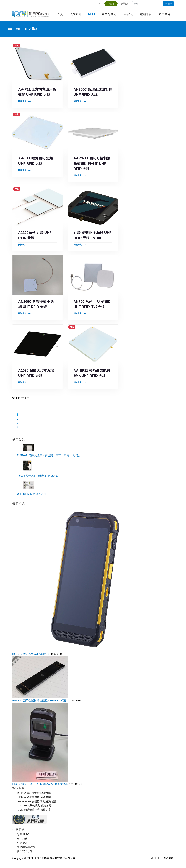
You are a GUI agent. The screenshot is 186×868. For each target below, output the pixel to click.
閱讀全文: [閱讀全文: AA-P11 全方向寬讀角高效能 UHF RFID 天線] (23, 101)
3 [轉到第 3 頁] (18, 423)
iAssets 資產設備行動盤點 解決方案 (38, 476)
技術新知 (76, 14)
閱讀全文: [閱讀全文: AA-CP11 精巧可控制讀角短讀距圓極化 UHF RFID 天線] (78, 176)
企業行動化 (109, 14)
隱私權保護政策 (26, 847)
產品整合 (164, 14)
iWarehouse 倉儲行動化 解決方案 (36, 802)
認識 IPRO (23, 835)
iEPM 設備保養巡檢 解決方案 (34, 797)
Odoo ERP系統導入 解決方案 (34, 806)
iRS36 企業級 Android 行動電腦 (31, 654)
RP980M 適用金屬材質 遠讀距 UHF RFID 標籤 (40, 701)
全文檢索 (22, 843)
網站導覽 (125, 4)
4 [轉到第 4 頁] (18, 427)
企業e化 (128, 14)
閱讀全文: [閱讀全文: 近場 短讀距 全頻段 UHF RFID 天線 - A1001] (78, 245)
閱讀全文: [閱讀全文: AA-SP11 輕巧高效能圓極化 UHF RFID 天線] (78, 383)
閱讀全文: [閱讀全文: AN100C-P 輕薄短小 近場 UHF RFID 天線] (23, 314)
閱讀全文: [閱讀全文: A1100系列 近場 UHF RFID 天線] (23, 245)
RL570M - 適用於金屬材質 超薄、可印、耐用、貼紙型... (49, 456)
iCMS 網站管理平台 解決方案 (34, 810)
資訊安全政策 (25, 851)
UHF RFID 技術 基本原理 (32, 494)
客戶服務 (22, 839)
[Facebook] (100, 3)
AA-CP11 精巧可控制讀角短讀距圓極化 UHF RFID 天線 (92, 164)
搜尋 (168, 4)
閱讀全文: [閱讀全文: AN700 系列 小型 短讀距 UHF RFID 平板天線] (78, 314)
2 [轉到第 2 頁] (18, 419)
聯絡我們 (112, 4)
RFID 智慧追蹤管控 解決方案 (34, 793)
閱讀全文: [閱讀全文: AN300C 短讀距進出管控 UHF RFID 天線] (78, 101)
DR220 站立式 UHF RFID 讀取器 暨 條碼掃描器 (40, 784)
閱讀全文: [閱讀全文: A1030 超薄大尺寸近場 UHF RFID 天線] (23, 383)
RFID (92, 14)
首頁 (60, 14)
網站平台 (146, 14)
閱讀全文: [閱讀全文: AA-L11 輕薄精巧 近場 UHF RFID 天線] (23, 170)
